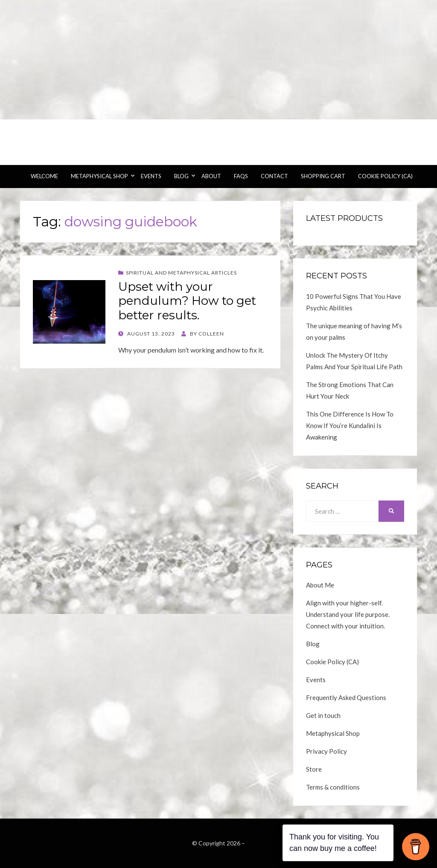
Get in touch (323, 715)
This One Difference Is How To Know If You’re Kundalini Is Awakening (350, 425)
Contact (274, 176)
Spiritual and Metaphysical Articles (181, 273)
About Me (320, 585)
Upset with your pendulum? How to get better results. (187, 301)
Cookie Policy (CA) (385, 176)
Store (314, 769)
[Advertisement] (218, 60)
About (211, 176)
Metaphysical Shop (99, 176)
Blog (181, 176)
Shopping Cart (323, 176)
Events (151, 176)
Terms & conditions (333, 787)
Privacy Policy (326, 751)
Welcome (44, 176)
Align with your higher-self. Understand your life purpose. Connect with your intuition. (348, 614)
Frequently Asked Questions (346, 697)
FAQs (241, 176)
